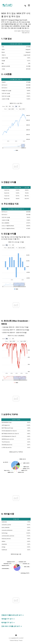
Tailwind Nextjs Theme (16, 640)
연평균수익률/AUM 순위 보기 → (13, 615)
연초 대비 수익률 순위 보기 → (12, 626)
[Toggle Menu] (29, 5)
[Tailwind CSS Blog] (8, 5)
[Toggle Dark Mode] (26, 5)
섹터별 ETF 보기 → (8, 619)
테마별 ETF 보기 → (8, 623)
